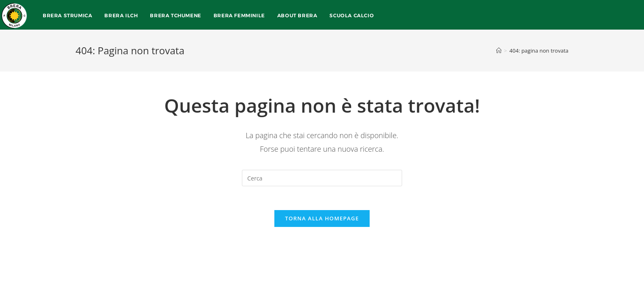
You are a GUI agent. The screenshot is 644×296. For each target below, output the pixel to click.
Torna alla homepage (322, 219)
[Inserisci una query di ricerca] (322, 178)
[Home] (499, 51)
